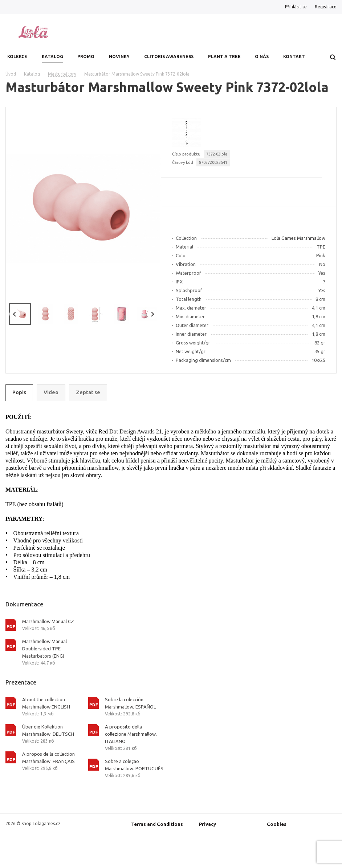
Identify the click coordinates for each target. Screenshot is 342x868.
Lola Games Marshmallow (298, 238)
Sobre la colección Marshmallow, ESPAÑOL (130, 703)
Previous (15, 314)
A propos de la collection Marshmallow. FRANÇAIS (48, 758)
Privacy (207, 824)
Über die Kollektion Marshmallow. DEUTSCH (48, 730)
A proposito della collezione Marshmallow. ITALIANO (131, 734)
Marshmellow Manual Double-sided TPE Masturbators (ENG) (44, 649)
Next (152, 314)
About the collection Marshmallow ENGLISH (46, 703)
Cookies (277, 824)
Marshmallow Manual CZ (48, 621)
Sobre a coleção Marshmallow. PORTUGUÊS (134, 765)
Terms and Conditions (157, 824)
